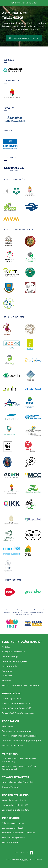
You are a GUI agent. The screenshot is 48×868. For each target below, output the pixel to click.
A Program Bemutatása (13, 652)
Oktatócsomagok (11, 657)
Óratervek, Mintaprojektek (15, 662)
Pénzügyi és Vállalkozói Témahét (18, 782)
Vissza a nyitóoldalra (24, 38)
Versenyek (7, 676)
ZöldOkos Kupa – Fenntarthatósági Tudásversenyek (19, 768)
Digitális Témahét (11, 787)
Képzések (7, 681)
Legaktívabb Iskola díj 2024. (15, 810)
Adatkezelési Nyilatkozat (14, 838)
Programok (7, 671)
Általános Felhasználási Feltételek (18, 833)
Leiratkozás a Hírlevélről (14, 828)
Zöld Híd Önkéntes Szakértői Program (20, 686)
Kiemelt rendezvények (13, 746)
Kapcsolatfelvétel (10, 843)
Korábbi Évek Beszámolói (14, 800)
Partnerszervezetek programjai (17, 731)
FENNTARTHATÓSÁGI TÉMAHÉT (24, 3)
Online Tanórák (9, 666)
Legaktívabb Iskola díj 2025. (15, 805)
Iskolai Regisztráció (11, 699)
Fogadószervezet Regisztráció (17, 704)
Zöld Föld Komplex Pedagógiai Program (21, 741)
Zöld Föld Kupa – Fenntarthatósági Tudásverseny (19, 760)
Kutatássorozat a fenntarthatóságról (20, 736)
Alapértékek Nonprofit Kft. (22, 860)
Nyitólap (6, 647)
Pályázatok (7, 726)
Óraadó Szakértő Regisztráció (17, 708)
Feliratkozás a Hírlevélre (14, 823)
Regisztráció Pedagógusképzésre (18, 713)
